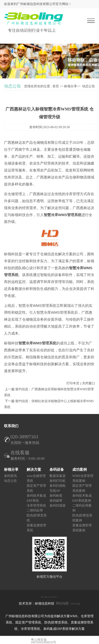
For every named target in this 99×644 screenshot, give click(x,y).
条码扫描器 (58, 505)
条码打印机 (58, 481)
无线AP (55, 491)
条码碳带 (56, 501)
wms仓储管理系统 (36, 478)
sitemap (75, 603)
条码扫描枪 (58, 486)
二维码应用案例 (82, 508)
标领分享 (71, 86)
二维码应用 (35, 510)
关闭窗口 (89, 383)
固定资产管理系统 (36, 488)
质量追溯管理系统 (36, 528)
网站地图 (62, 603)
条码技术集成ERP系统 (36, 498)
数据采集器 (58, 476)
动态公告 (89, 86)
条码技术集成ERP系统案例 (82, 498)
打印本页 (73, 383)
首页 (56, 86)
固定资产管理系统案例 (82, 488)
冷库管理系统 (36, 505)
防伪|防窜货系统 (37, 518)
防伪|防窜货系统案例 (82, 518)
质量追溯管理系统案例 (82, 528)
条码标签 (56, 496)
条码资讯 (10, 476)
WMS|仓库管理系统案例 (83, 478)
